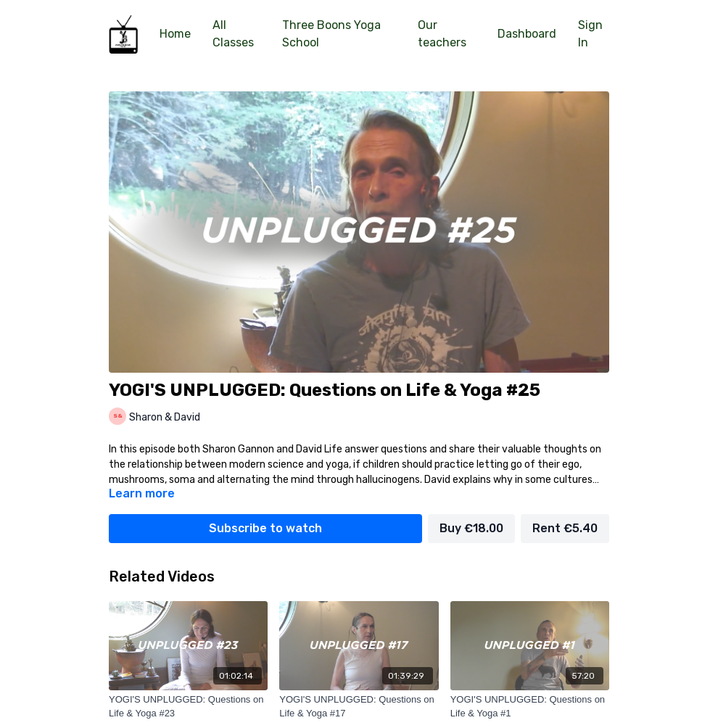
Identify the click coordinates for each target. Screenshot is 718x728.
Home (175, 34)
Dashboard (527, 34)
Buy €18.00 (471, 528)
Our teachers (442, 34)
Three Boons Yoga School (331, 34)
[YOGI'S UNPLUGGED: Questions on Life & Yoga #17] (359, 707)
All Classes (233, 34)
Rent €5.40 (565, 528)
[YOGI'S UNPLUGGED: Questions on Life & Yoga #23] (188, 707)
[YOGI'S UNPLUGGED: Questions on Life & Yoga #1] (530, 707)
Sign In (590, 34)
